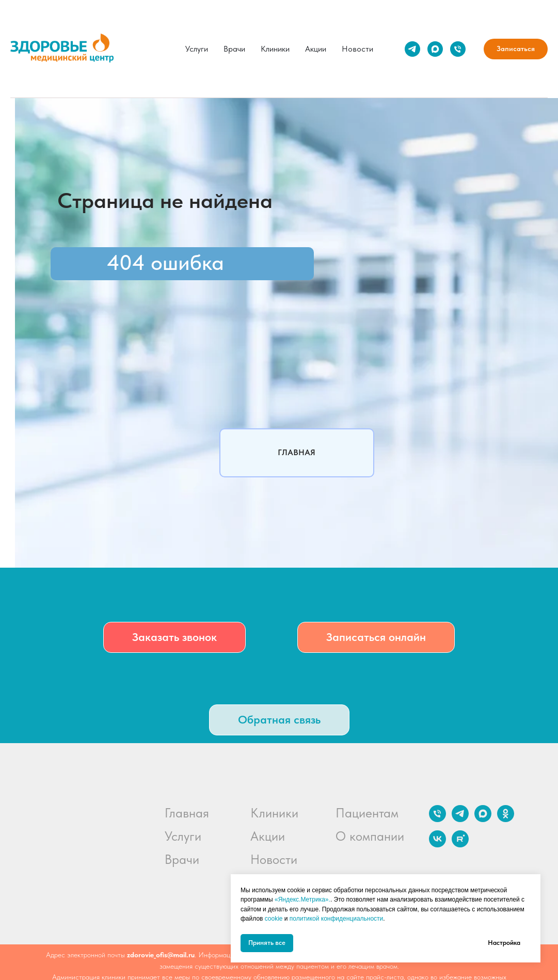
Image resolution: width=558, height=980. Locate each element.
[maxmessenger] (435, 49)
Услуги (197, 49)
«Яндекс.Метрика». (302, 899)
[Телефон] (458, 49)
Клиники (275, 49)
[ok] (506, 819)
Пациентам (367, 813)
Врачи (234, 49)
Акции (316, 49)
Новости (357, 49)
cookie (274, 919)
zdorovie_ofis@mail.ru (161, 955)
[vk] (437, 845)
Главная (187, 813)
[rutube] (460, 845)
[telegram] (412, 49)
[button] (174, 637)
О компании (370, 836)
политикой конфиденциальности (336, 919)
